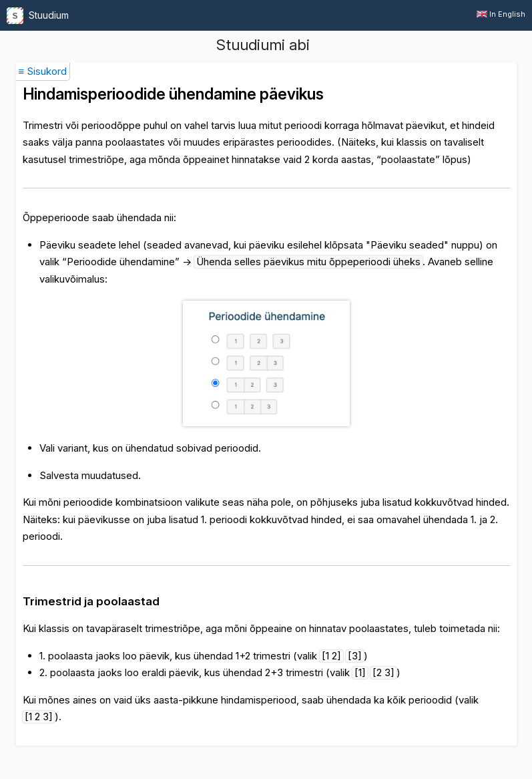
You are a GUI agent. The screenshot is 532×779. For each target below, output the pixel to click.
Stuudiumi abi (263, 45)
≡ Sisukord (43, 71)
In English (501, 14)
